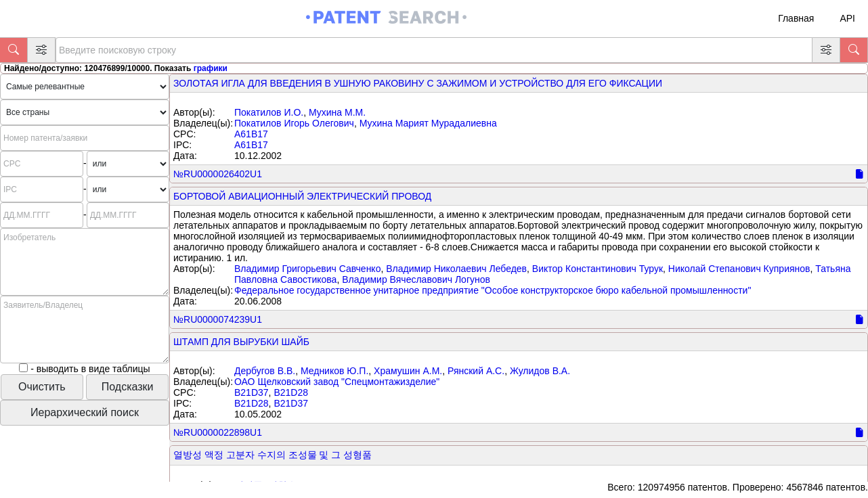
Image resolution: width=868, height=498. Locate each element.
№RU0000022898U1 (218, 432)
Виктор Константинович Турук (598, 269)
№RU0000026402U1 (218, 174)
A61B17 (251, 134)
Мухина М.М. (337, 112)
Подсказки (128, 387)
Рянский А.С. (476, 371)
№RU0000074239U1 (218, 319)
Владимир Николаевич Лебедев (456, 269)
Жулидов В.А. (540, 371)
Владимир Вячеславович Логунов (416, 279)
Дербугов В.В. (265, 371)
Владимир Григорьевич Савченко (307, 269)
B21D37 (252, 392)
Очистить (42, 387)
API (847, 18)
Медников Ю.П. (334, 371)
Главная (796, 18)
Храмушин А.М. (408, 371)
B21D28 (291, 392)
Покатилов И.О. (269, 112)
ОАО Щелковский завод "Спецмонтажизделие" (337, 382)
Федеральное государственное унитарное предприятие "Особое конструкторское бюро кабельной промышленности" (493, 290)
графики (211, 68)
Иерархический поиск (85, 412)
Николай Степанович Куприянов (739, 269)
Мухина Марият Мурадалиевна (428, 123)
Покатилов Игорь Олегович (294, 123)
